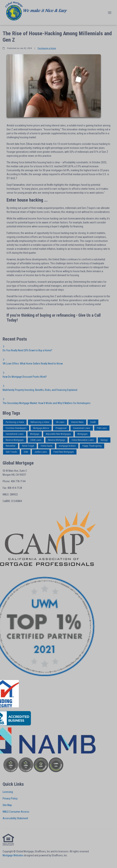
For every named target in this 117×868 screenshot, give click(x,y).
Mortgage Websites (13, 855)
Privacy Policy (10, 798)
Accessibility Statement (15, 818)
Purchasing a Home (47, 48)
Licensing (8, 792)
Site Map (7, 805)
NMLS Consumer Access (16, 812)
